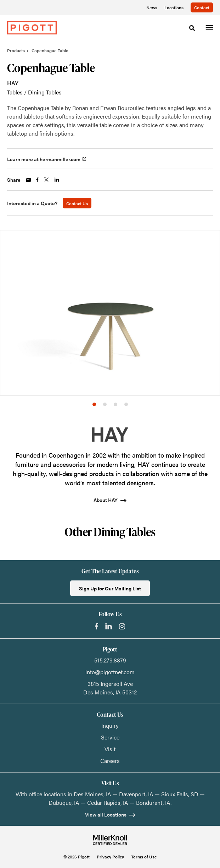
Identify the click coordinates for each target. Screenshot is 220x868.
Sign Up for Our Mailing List (110, 588)
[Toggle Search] (192, 28)
